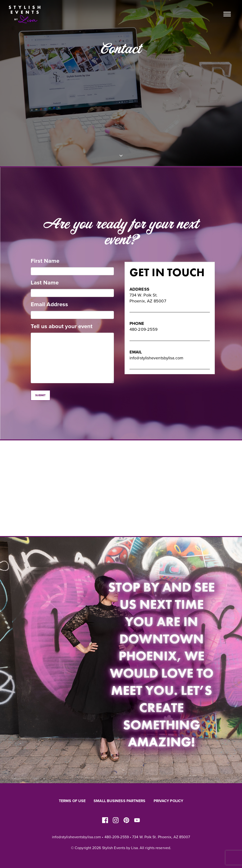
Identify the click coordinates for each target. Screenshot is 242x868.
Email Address (49, 304)
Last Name (45, 283)
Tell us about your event (62, 326)
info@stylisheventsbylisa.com (156, 358)
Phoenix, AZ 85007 (148, 301)
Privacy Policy (168, 801)
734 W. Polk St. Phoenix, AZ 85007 (161, 837)
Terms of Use (72, 801)
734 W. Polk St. (144, 295)
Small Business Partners (119, 801)
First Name (45, 261)
